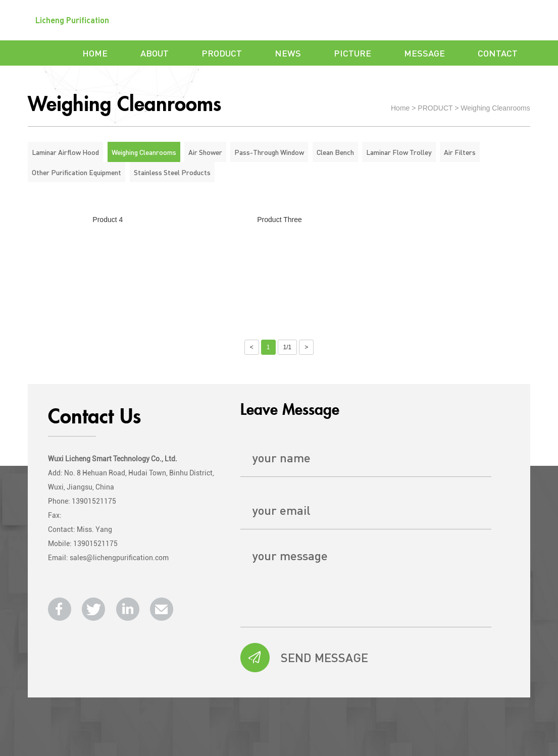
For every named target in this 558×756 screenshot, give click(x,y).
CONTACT (498, 53)
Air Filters (460, 152)
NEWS (288, 53)
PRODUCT (222, 53)
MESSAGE (424, 53)
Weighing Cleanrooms (495, 108)
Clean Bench (335, 152)
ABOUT (155, 53)
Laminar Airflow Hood (65, 152)
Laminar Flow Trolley (399, 152)
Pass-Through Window (269, 152)
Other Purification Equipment (77, 172)
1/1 (288, 347)
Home (400, 108)
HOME (95, 53)
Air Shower (205, 152)
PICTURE (352, 53)
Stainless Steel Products (172, 172)
